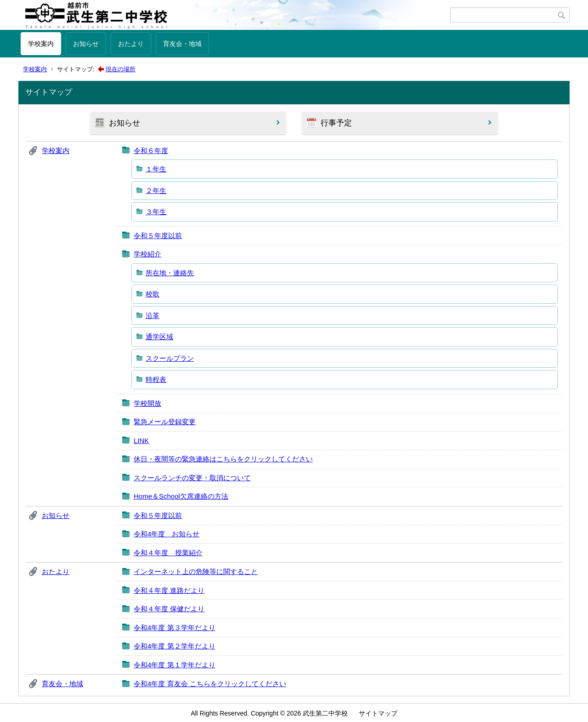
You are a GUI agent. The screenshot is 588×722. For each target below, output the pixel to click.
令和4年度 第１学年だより (175, 665)
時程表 (156, 379)
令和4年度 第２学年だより (175, 646)
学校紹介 (147, 254)
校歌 (153, 294)
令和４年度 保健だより (169, 609)
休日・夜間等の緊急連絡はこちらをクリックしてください (223, 459)
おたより (131, 44)
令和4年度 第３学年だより (175, 628)
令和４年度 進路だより (169, 590)
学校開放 (147, 403)
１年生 (156, 169)
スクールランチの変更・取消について (192, 478)
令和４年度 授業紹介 (168, 553)
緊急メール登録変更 (165, 422)
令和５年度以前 (158, 236)
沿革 (153, 316)
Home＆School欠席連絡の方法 (181, 496)
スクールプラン (170, 358)
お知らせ (86, 44)
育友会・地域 (182, 44)
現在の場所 (121, 69)
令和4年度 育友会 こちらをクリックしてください (210, 684)
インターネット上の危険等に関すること (196, 571)
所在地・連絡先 (170, 273)
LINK (141, 441)
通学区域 (159, 337)
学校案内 (41, 44)
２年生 (156, 190)
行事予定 (336, 123)
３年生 (156, 212)
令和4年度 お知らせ (167, 534)
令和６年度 (151, 151)
